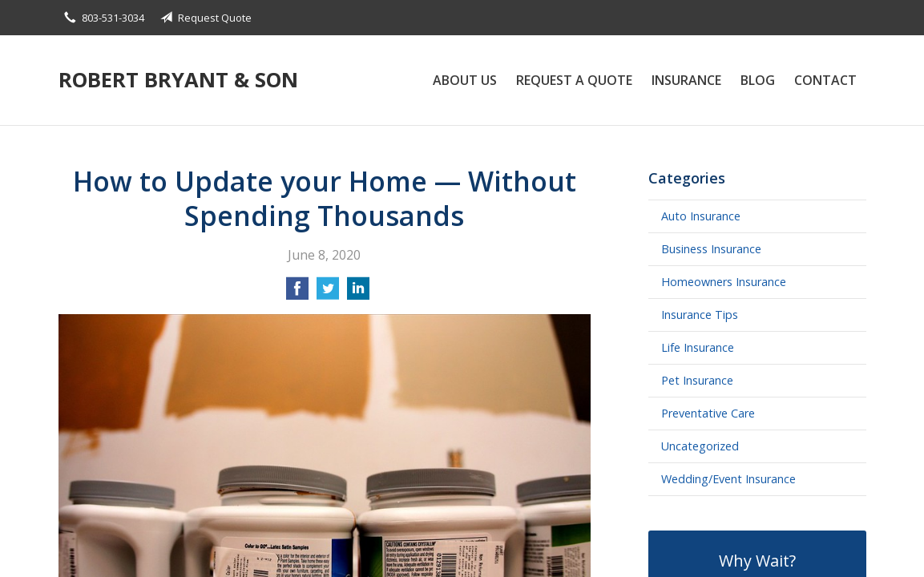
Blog (758, 80)
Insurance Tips (700, 315)
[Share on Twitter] (328, 293)
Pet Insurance (697, 380)
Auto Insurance (701, 216)
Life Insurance (698, 347)
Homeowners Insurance (724, 282)
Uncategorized (700, 446)
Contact (825, 80)
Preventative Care (708, 413)
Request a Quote (574, 80)
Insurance (686, 80)
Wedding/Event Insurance (728, 479)
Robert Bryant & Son (178, 80)
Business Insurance (711, 249)
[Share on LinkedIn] (358, 293)
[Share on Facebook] (297, 293)
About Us (465, 80)
